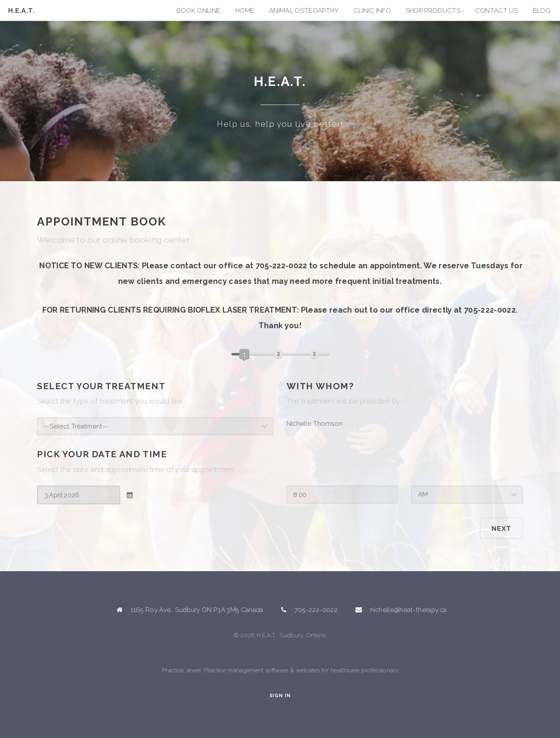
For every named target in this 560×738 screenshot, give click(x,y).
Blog (542, 10)
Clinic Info (372, 10)
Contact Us (497, 10)
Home (245, 10)
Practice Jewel (182, 670)
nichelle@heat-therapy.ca (408, 610)
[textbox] (79, 495)
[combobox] (79, 495)
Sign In (280, 696)
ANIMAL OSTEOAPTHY (304, 10)
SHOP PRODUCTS (433, 10)
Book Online (199, 10)
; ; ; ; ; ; (155, 426)
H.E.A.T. (21, 10)
